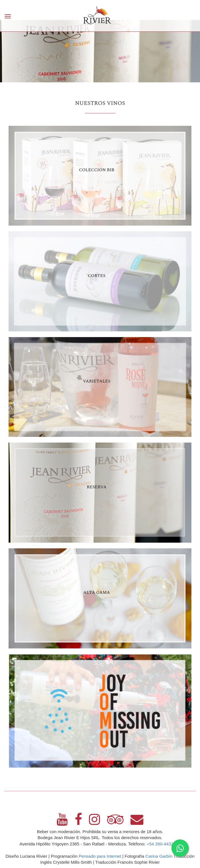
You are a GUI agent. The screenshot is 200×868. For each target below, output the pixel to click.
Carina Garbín (159, 856)
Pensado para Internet (100, 856)
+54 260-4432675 (164, 844)
